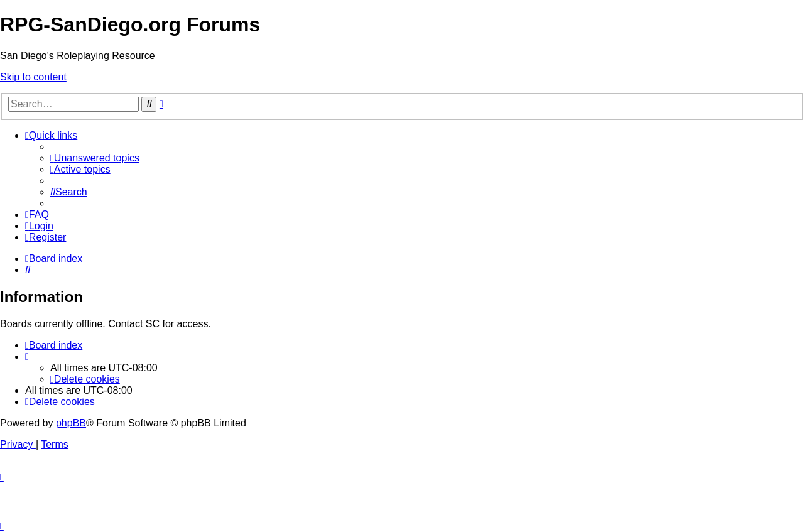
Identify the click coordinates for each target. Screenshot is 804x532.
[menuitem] (95, 158)
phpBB (71, 423)
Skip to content (33, 77)
